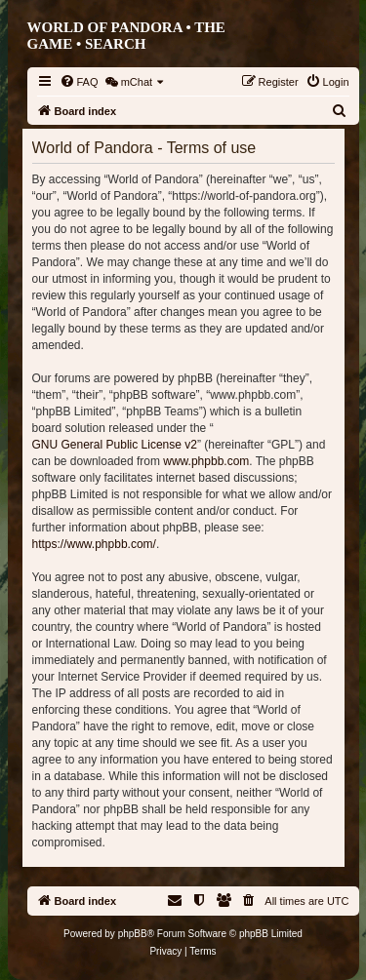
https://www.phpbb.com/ (94, 544)
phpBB (133, 934)
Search (116, 44)
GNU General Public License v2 (115, 445)
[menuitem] (79, 82)
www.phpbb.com (206, 461)
